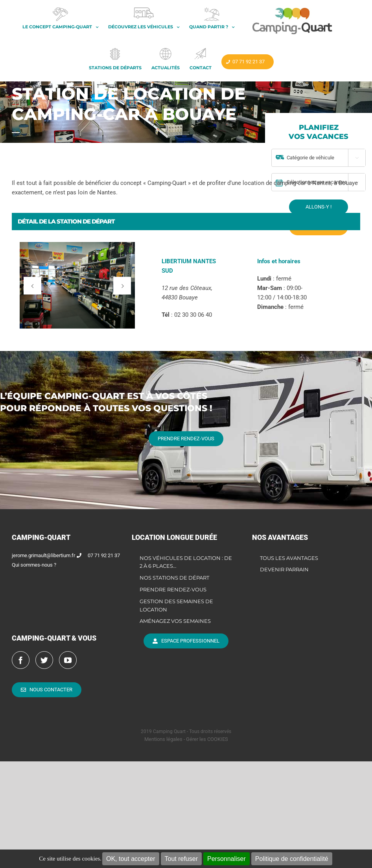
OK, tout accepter (131, 859)
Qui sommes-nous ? (34, 565)
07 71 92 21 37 (104, 555)
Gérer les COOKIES (207, 739)
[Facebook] (21, 660)
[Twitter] (44, 660)
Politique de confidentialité (292, 859)
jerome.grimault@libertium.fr (43, 555)
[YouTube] (68, 660)
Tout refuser (181, 859)
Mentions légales (163, 739)
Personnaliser (227, 859)
